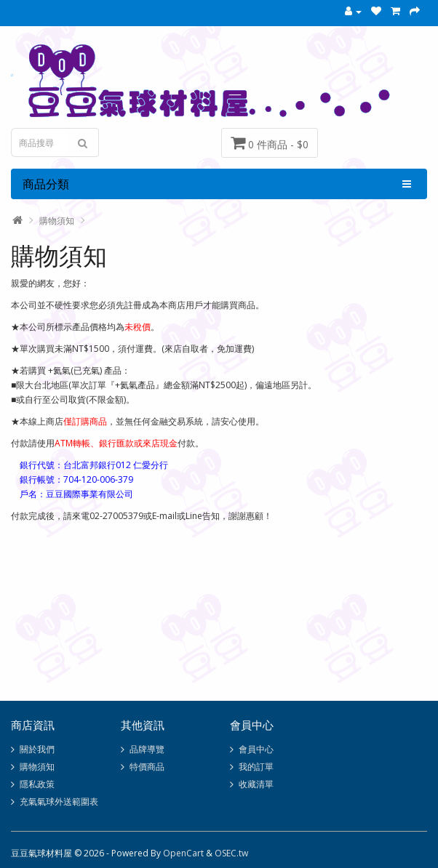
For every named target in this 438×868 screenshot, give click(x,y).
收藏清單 (256, 784)
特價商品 (147, 767)
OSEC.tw (231, 853)
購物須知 (57, 221)
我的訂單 (256, 767)
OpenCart (183, 853)
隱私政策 (37, 784)
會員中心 (256, 749)
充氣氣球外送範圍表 (59, 801)
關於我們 (37, 749)
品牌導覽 (147, 749)
